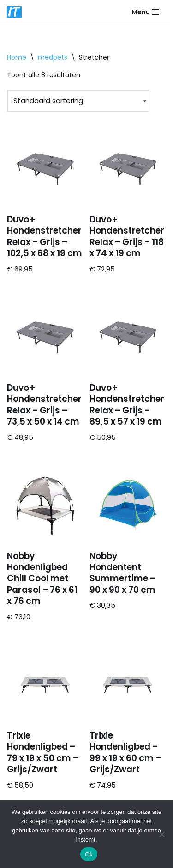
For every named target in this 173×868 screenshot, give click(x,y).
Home (17, 57)
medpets (53, 57)
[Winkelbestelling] (78, 101)
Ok (89, 854)
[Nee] (161, 834)
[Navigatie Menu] (145, 12)
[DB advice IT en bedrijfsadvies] (14, 12)
